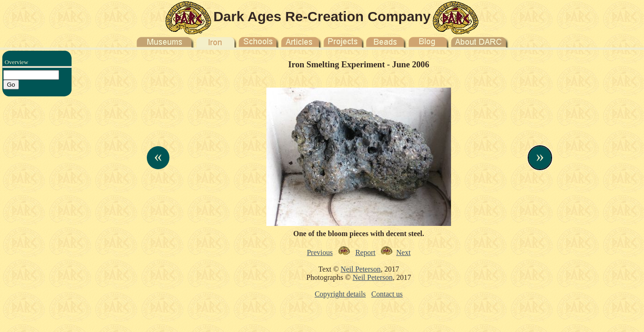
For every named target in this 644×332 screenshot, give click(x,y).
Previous (320, 252)
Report (366, 252)
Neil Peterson (361, 269)
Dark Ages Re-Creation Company (322, 16)
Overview (16, 62)
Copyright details (340, 294)
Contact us (387, 294)
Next (403, 252)
